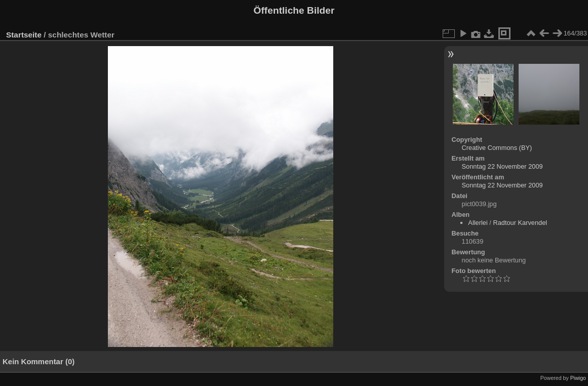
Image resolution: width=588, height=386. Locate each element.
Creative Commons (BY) (497, 148)
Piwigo (578, 378)
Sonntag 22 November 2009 (502, 166)
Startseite (24, 35)
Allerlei (478, 223)
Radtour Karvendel (520, 223)
